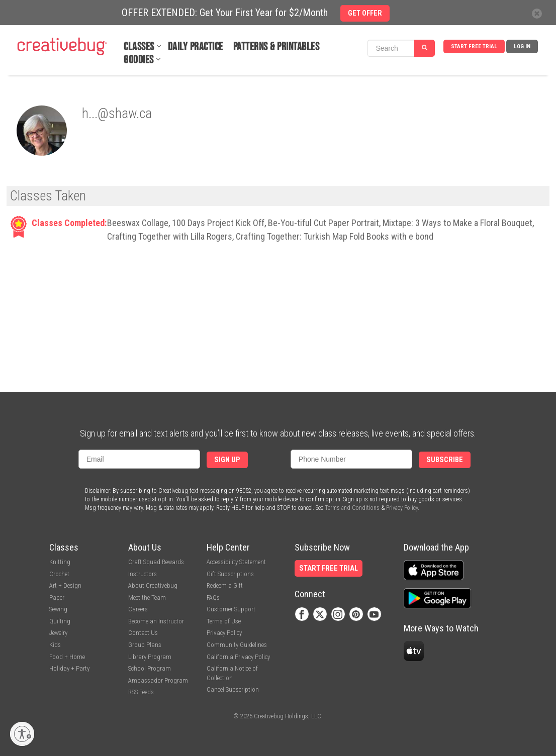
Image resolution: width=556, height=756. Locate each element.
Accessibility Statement (236, 562)
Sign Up (227, 460)
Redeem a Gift (225, 585)
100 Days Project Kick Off (218, 223)
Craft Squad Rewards (156, 562)
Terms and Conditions (352, 508)
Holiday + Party (69, 668)
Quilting (60, 621)
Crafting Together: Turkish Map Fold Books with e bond (335, 236)
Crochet (59, 574)
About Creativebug (153, 585)
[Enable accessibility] (22, 734)
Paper (57, 598)
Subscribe (445, 460)
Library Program (150, 657)
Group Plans (145, 645)
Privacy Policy (402, 508)
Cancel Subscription (233, 689)
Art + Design (65, 585)
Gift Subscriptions (230, 574)
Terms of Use (224, 621)
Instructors (143, 574)
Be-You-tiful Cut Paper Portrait (323, 223)
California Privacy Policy (238, 657)
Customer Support (231, 609)
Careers (138, 609)
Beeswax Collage (138, 223)
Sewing (58, 609)
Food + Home (67, 657)
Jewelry (58, 633)
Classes (139, 47)
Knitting (60, 562)
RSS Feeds (141, 692)
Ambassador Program (158, 680)
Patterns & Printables (276, 47)
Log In (522, 46)
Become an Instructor (156, 621)
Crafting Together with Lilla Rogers (170, 236)
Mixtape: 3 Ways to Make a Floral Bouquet (457, 223)
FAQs (213, 598)
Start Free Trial (474, 46)
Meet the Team (147, 598)
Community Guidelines (237, 645)
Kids (55, 645)
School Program (150, 668)
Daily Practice (196, 47)
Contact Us (143, 633)
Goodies (139, 60)
